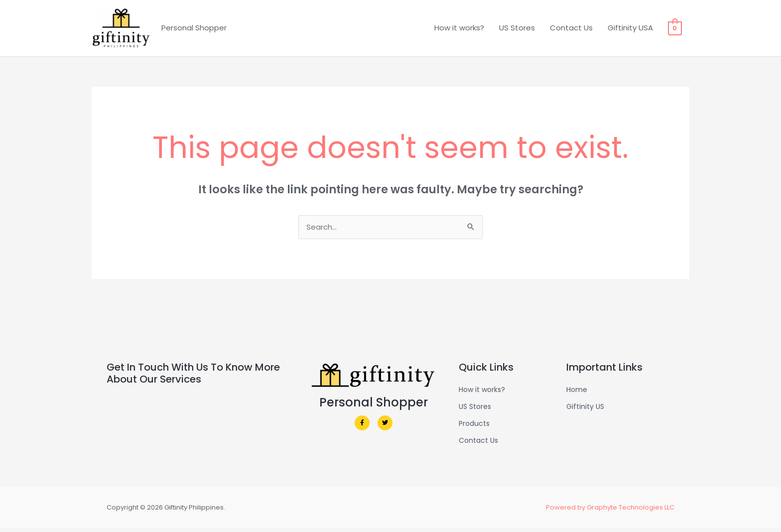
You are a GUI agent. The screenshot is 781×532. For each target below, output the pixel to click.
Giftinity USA (631, 29)
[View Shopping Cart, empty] (675, 29)
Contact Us (572, 29)
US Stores (518, 29)
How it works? (460, 29)
